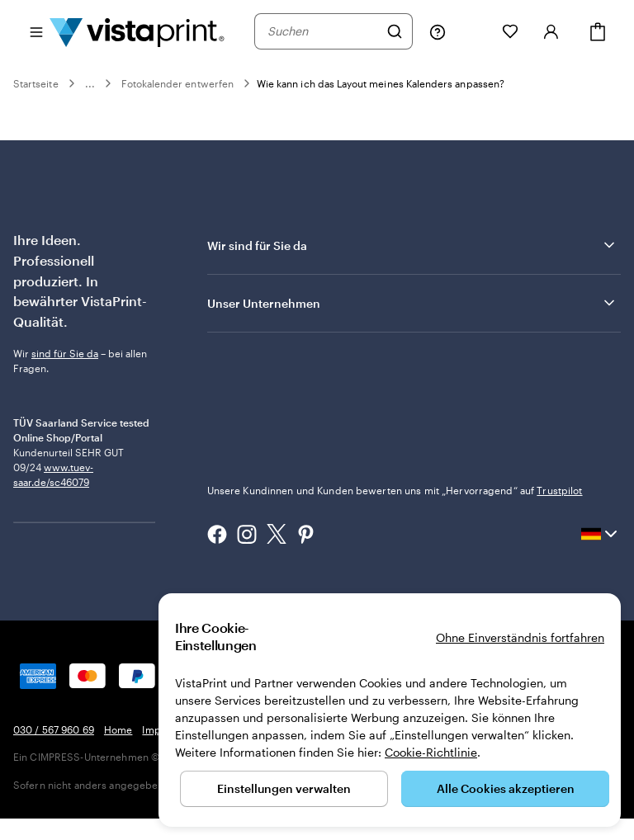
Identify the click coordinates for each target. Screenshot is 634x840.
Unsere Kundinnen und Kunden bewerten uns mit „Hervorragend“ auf (395, 490)
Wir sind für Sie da (412, 245)
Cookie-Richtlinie (431, 752)
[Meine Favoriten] (510, 31)
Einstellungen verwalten (284, 788)
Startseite (36, 83)
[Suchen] (395, 31)
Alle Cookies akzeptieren (506, 788)
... (90, 83)
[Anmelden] (551, 31)
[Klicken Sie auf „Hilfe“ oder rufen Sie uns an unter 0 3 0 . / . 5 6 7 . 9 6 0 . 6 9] (438, 31)
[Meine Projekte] (474, 31)
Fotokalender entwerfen (177, 83)
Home (118, 751)
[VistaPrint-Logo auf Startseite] (137, 31)
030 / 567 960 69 (54, 751)
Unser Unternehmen (412, 303)
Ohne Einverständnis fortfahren (520, 637)
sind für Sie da (65, 353)
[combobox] (323, 31)
